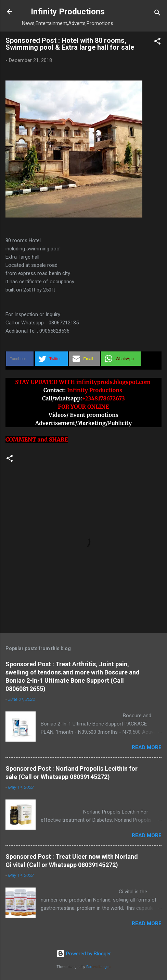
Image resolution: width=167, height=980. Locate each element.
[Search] (157, 14)
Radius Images (98, 967)
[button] (157, 42)
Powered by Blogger (84, 954)
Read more (147, 747)
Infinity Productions (68, 12)
